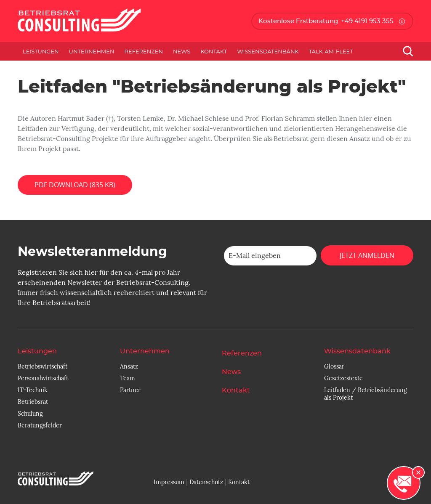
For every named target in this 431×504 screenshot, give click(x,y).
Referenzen (144, 51)
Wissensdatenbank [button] (268, 51)
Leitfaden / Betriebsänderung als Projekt (366, 394)
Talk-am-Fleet (331, 51)
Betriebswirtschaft (43, 366)
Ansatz (129, 366)
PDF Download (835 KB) (75, 185)
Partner (130, 390)
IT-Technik (33, 390)
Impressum (169, 482)
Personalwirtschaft (43, 378)
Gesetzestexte (343, 378)
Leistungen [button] (41, 51)
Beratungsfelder (40, 425)
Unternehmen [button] (92, 51)
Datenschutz (206, 482)
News (182, 51)
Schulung (30, 414)
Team (128, 378)
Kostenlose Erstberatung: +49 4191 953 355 (326, 21)
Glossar (334, 366)
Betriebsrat (33, 402)
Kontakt (214, 51)
